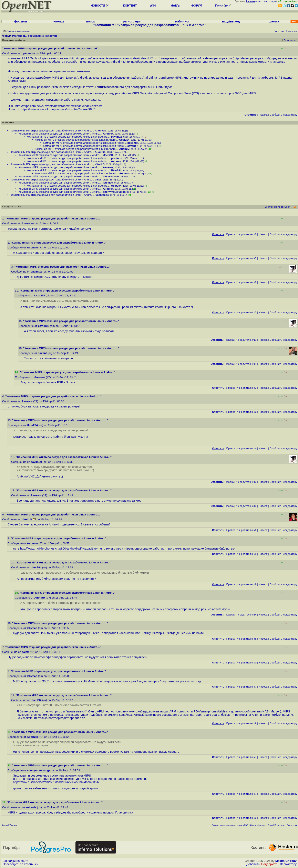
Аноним (108, 134)
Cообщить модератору (283, 115)
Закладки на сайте (16, 861)
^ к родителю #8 (247, 584)
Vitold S (100, 164)
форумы (21, 21)
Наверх (263, 234)
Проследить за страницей (21, 864)
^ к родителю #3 (247, 312)
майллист (182, 21)
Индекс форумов (258, 825)
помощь (58, 21)
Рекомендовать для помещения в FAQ (230, 825)
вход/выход (231, 21)
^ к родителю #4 (247, 448)
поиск (90, 21)
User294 (125, 140)
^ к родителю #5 (247, 554)
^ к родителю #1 (247, 258)
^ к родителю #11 (246, 340)
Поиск (219, 6)
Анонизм (101, 131)
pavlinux (117, 137)
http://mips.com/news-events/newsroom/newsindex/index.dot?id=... (115, 58)
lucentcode (102, 195)
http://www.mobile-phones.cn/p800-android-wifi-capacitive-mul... (63, 549)
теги (228, 6)
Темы (270, 825)
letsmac (108, 176)
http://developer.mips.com (251, 58)
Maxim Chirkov (286, 861)
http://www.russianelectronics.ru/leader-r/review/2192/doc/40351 (56, 782)
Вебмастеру (288, 864)
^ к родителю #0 (247, 234)
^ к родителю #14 (246, 615)
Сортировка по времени (277, 207)
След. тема (292, 825)
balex (98, 180)
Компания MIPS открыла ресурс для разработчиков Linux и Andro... (52, 131)
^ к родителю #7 (247, 687)
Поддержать (270, 864)
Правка (263, 115)
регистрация (270, 1)
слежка (274, 21)
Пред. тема (280, 825)
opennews (28, 53)
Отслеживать (290, 40)
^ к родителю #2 (247, 282)
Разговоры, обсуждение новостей (34, 36)
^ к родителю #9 (247, 723)
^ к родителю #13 (246, 482)
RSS (294, 207)
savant (132, 146)
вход (259, 1)
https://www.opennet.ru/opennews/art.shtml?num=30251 (58, 109)
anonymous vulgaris (116, 192)
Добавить (253, 864)
